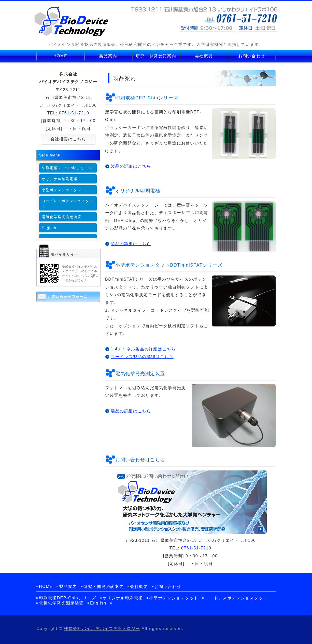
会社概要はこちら (68, 139)
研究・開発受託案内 (156, 56)
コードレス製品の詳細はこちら (142, 357)
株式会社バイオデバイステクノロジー (102, 629)
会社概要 (204, 56)
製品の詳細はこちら (131, 166)
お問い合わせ (252, 56)
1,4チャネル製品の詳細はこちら (143, 349)
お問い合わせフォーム (68, 297)
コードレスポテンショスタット (68, 203)
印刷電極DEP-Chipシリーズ (67, 168)
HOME (60, 56)
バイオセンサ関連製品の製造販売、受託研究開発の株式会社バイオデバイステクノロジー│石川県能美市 (72, 22)
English (49, 228)
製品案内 (108, 56)
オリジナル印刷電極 (60, 179)
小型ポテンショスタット (64, 190)
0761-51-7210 (196, 548)
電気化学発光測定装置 (62, 217)
